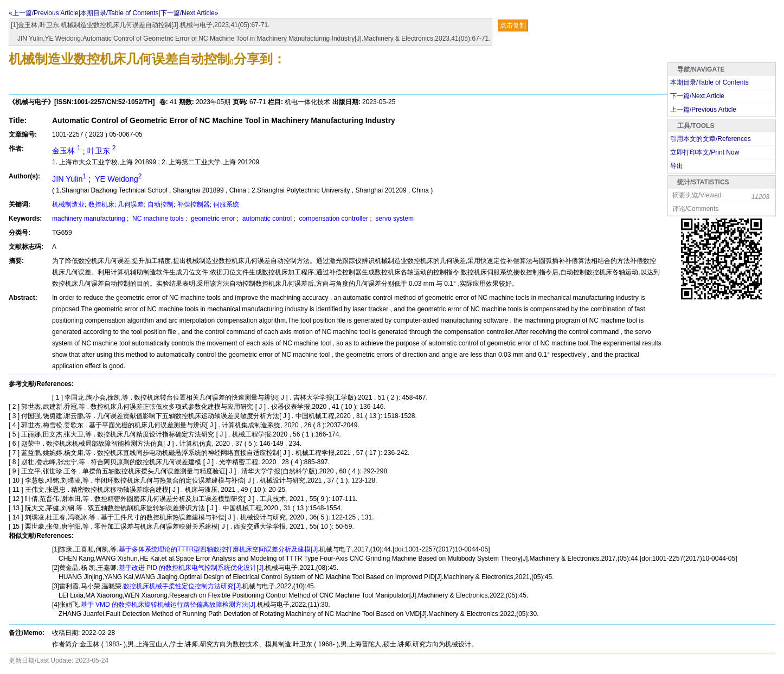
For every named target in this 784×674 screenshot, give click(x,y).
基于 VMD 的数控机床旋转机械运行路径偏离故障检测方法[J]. (169, 605)
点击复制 (513, 25)
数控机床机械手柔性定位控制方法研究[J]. (183, 586)
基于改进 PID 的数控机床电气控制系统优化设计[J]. (192, 568)
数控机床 (101, 204)
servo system (394, 219)
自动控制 (160, 204)
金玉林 (68, 151)
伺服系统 (226, 204)
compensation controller (333, 219)
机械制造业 (68, 204)
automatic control (267, 219)
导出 (677, 166)
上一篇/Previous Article (703, 110)
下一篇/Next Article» (189, 13)
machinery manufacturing (89, 219)
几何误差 (131, 204)
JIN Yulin (70, 179)
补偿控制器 (194, 204)
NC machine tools (158, 219)
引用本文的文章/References (711, 139)
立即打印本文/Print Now (705, 152)
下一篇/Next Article (697, 96)
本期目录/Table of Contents (120, 13)
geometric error (213, 219)
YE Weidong (117, 179)
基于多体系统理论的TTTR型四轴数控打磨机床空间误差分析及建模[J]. (219, 549)
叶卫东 (102, 151)
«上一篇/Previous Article (44, 13)
